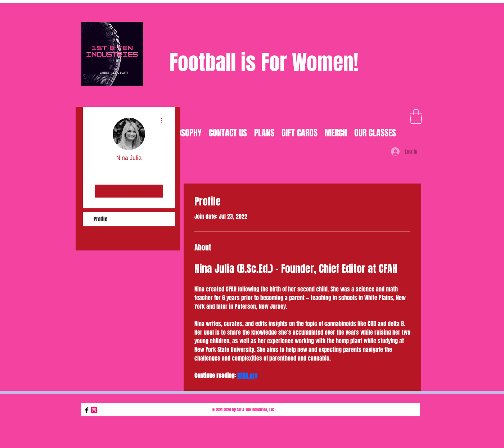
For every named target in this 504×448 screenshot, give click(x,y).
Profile (100, 219)
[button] (416, 117)
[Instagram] (94, 410)
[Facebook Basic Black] (87, 410)
